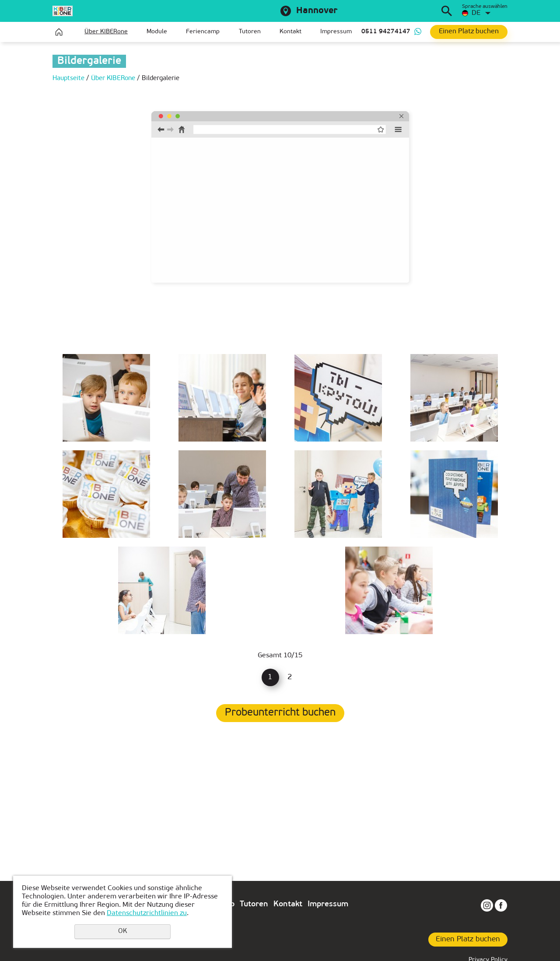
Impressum (336, 32)
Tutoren (250, 32)
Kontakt (290, 32)
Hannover (317, 11)
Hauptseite (59, 32)
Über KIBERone (106, 32)
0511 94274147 (386, 32)
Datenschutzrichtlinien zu (147, 913)
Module (157, 32)
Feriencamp (203, 32)
